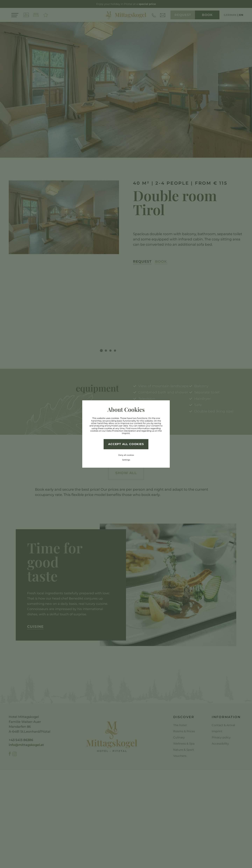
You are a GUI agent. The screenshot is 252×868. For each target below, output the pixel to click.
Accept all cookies (126, 444)
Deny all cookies (126, 455)
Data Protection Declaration (121, 431)
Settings (126, 460)
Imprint (126, 433)
